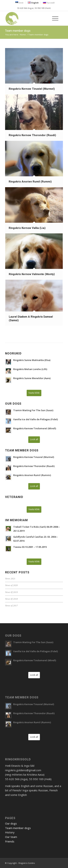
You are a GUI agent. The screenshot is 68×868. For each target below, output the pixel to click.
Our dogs (11, 823)
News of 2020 (11, 585)
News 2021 (10, 579)
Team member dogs (18, 31)
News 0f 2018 (11, 599)
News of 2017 (11, 606)
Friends (10, 841)
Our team (11, 837)
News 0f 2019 (11, 592)
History (10, 832)
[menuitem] (19, 3)
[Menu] (53, 18)
